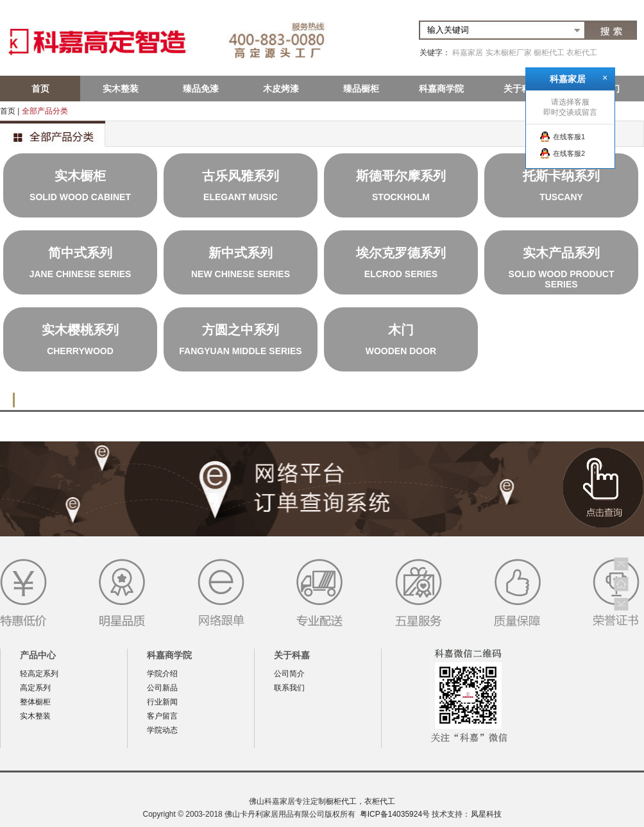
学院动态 (162, 730)
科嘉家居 (468, 53)
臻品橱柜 (361, 89)
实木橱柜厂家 (509, 53)
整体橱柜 (35, 702)
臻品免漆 (201, 89)
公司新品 (162, 688)
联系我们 (289, 688)
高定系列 (35, 688)
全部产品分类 (45, 111)
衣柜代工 (582, 53)
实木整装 (121, 89)
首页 (40, 89)
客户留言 (162, 716)
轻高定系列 (39, 674)
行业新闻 (162, 702)
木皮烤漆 (281, 89)
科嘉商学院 (441, 89)
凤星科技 (486, 814)
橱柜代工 (549, 53)
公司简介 (289, 674)
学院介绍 (162, 674)
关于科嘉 (521, 89)
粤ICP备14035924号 (395, 814)
